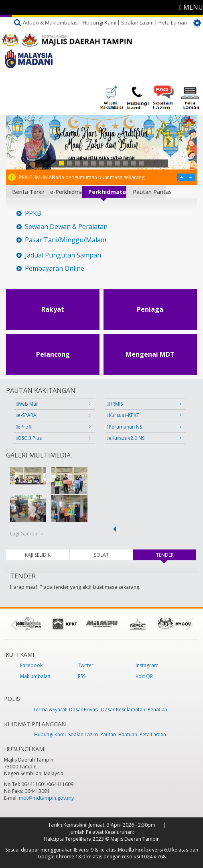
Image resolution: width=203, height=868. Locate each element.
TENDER (176, 555)
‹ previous (113, 529)
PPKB (33, 213)
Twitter (86, 665)
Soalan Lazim (137, 22)
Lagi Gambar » (26, 534)
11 (142, 163)
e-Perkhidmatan (66, 192)
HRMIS (115, 404)
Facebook (31, 665)
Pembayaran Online (55, 269)
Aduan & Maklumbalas (50, 22)
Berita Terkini (28, 192)
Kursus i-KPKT (123, 415)
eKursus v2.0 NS (125, 438)
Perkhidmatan (107, 192)
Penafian (157, 710)
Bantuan (128, 734)
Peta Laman (173, 22)
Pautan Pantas (149, 192)
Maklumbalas (35, 676)
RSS (82, 676)
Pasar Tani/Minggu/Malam (66, 240)
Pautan (108, 734)
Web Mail (27, 404)
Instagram (147, 665)
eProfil (24, 427)
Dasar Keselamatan (123, 710)
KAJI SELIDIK (38, 555)
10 (134, 163)
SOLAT (101, 555)
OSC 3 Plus (29, 438)
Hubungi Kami (99, 22)
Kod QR (144, 676)
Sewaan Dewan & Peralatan (66, 227)
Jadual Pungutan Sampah (63, 255)
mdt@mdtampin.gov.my (46, 798)
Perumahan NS (124, 427)
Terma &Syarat (50, 710)
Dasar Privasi (84, 710)
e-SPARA (26, 415)
